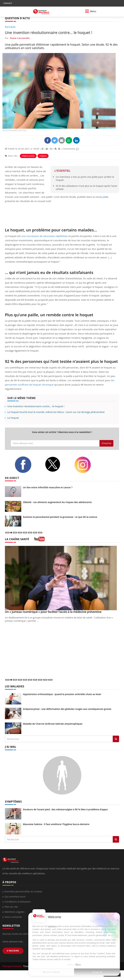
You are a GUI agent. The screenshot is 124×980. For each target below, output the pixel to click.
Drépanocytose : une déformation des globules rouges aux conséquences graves (67, 709)
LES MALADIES (15, 686)
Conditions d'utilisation (18, 902)
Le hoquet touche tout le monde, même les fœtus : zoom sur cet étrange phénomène (56, 412)
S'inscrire (106, 443)
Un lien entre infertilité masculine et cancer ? (48, 487)
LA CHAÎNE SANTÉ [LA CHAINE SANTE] (17, 539)
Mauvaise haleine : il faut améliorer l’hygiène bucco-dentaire (56, 824)
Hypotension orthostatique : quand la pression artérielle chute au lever (62, 694)
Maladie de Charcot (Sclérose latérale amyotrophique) (53, 724)
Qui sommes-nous (15, 896)
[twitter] (57, 464)
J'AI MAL (11, 747)
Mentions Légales (15, 912)
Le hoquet (13, 418)
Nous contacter (13, 917)
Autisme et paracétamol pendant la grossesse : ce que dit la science (60, 517)
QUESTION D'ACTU (17, 18)
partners (52, 926)
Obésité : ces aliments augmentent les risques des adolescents (57, 502)
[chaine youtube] (39, 540)
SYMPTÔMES (13, 802)
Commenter (71, 149)
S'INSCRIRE (13, 951)
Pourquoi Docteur (12, 966)
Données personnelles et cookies (23, 891)
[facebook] (27, 465)
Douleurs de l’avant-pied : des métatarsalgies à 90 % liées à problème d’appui (65, 809)
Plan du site (11, 907)
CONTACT (8, 3)
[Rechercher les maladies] (116, 739)
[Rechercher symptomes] (116, 839)
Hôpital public (28, 156)
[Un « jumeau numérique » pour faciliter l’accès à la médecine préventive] (62, 578)
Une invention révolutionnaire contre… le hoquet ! (36, 406)
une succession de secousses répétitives (45, 236)
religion (43, 156)
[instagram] (87, 465)
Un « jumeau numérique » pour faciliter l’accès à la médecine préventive (53, 612)
